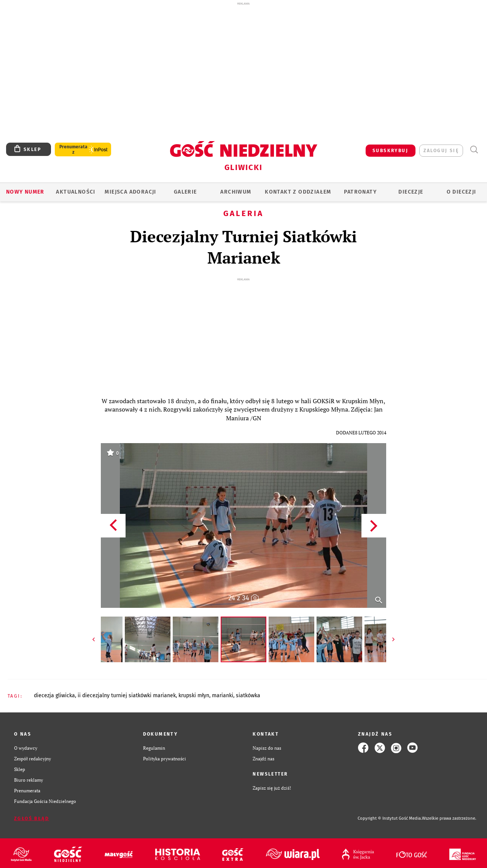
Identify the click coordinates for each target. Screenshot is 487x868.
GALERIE (185, 192)
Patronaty (360, 192)
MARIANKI (223, 696)
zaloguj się (441, 151)
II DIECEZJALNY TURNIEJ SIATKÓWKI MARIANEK (127, 696)
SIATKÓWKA (248, 696)
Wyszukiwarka (474, 150)
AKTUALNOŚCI (76, 192)
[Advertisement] (243, 60)
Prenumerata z (73, 149)
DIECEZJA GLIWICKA (54, 696)
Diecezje (411, 192)
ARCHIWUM (236, 192)
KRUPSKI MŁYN (194, 696)
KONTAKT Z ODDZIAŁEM (298, 192)
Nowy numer (25, 192)
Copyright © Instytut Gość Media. (390, 818)
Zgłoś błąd (32, 819)
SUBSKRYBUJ (390, 151)
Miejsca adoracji (130, 192)
